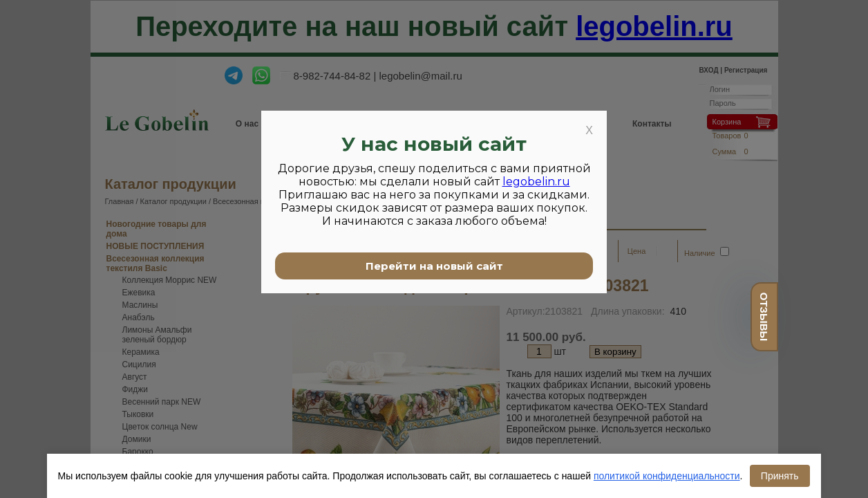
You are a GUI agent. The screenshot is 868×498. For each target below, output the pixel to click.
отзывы (764, 317)
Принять (780, 476)
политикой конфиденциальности (667, 476)
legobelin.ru (536, 182)
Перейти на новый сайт (434, 266)
